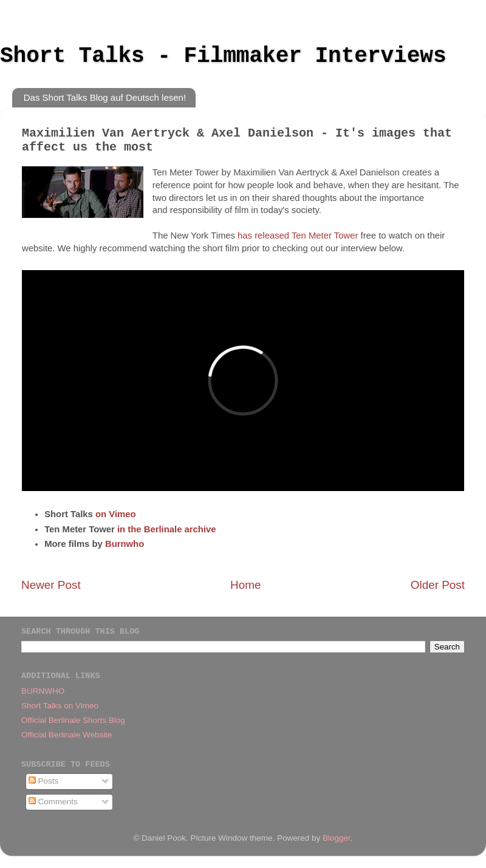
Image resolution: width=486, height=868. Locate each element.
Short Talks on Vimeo (60, 706)
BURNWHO (43, 691)
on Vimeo (116, 514)
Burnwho (125, 544)
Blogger (337, 838)
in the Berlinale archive (167, 529)
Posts (44, 781)
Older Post (438, 585)
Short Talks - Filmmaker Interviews (223, 56)
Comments (53, 802)
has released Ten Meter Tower (298, 236)
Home (245, 585)
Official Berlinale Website (67, 735)
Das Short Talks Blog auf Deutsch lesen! (105, 97)
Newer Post (51, 585)
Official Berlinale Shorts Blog (73, 720)
